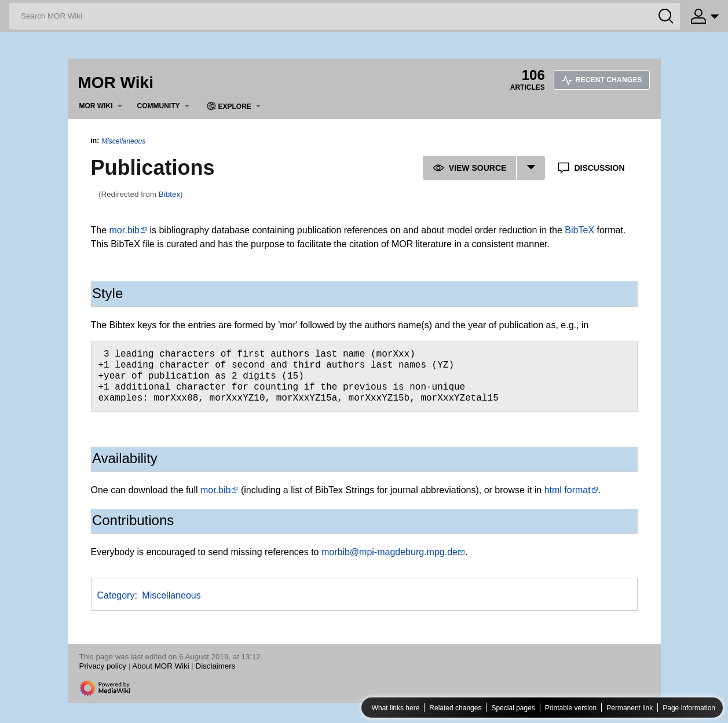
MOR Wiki (116, 82)
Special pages (513, 708)
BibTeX (579, 230)
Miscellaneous (123, 141)
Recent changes (602, 80)
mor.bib (125, 230)
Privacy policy (103, 666)
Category (116, 595)
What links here (396, 708)
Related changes (455, 708)
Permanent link (630, 708)
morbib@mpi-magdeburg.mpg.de (389, 552)
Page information (689, 708)
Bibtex (169, 194)
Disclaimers (216, 666)
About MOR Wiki (161, 666)
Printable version (571, 708)
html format (568, 490)
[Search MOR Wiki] (345, 16)
